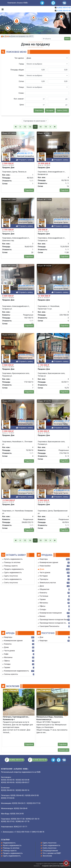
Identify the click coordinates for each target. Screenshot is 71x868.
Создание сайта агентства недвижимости (56, 866)
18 (40, 127)
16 (30, 127)
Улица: (21, 87)
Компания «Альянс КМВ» (18, 3)
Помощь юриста (10, 851)
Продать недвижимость (13, 853)
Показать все (64, 750)
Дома (7, 36)
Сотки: (21, 81)
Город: (22, 64)
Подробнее (29, 744)
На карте (50, 110)
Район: (21, 75)
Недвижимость (9, 843)
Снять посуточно (50, 848)
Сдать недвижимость (12, 856)
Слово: (21, 93)
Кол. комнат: (19, 99)
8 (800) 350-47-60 (64, 8)
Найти (67, 39)
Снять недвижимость (51, 845)
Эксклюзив (47, 856)
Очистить (39, 110)
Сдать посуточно (50, 843)
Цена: (22, 105)
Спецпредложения (50, 851)
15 (25, 127)
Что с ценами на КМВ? (52, 853)
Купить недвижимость (12, 845)
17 (35, 127)
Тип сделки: (19, 58)
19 (46, 127)
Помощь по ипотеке (11, 848)
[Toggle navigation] (2, 9)
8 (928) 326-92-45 (64, 11)
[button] (47, 58)
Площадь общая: (17, 70)
